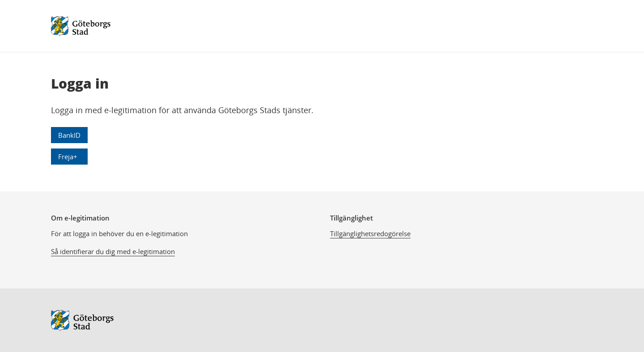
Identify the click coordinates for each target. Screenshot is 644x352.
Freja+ (68, 157)
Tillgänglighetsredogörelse (370, 233)
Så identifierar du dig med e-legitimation (113, 251)
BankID (69, 135)
